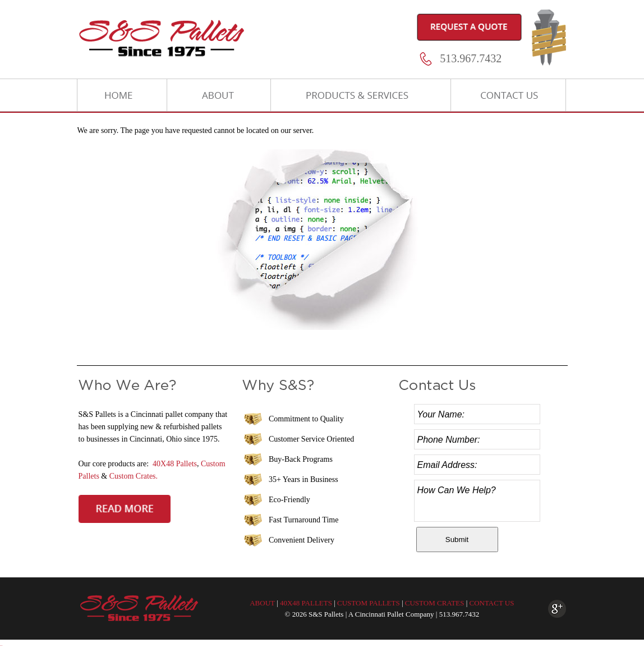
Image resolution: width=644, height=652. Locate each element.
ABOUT (262, 603)
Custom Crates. (134, 476)
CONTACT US (491, 603)
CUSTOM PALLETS (369, 603)
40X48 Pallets (175, 464)
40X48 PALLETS (306, 603)
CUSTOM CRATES (435, 603)
